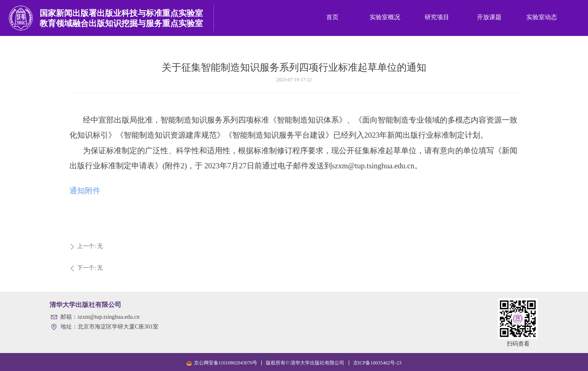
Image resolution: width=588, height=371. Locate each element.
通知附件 (85, 191)
